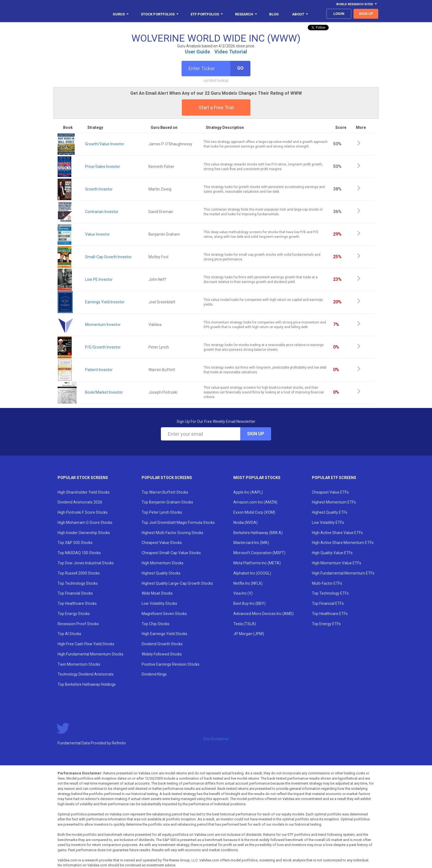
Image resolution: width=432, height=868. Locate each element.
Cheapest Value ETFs (330, 492)
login (339, 14)
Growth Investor (99, 189)
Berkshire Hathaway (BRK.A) (258, 533)
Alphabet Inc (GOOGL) (252, 573)
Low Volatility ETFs (328, 523)
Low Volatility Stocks (159, 603)
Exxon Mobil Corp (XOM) (254, 512)
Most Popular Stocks (257, 478)
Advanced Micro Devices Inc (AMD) (264, 614)
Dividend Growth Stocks (162, 644)
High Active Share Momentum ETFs (343, 543)
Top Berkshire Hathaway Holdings (87, 684)
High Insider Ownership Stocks (84, 533)
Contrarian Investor (102, 212)
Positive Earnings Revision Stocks (171, 664)
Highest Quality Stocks (161, 573)
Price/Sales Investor (103, 167)
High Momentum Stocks (163, 563)
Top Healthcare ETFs (330, 614)
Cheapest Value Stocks (162, 543)
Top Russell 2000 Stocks (79, 573)
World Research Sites (357, 4)
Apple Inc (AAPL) (248, 492)
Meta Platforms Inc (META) (257, 563)
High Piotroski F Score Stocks (83, 512)
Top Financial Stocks (75, 593)
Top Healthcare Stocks (77, 603)
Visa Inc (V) (243, 593)
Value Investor (98, 234)
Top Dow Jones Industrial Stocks (86, 563)
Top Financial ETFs (328, 603)
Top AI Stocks (69, 634)
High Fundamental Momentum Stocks (91, 654)
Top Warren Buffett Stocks (165, 492)
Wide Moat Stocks (157, 593)
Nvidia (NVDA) (245, 523)
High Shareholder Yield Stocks (84, 492)
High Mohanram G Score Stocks (85, 523)
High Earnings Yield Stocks (164, 634)
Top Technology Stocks (78, 583)
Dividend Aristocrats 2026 (80, 502)
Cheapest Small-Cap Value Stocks (171, 553)
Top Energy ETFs (326, 624)
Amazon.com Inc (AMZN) (255, 502)
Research (246, 14)
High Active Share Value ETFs (337, 533)
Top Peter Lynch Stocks (162, 512)
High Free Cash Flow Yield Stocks (86, 644)
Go (240, 68)
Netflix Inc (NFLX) (248, 583)
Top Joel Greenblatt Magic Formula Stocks (178, 523)
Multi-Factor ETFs (327, 583)
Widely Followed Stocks (162, 654)
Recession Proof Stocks (78, 624)
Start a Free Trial (216, 108)
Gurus (121, 14)
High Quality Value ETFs (332, 553)
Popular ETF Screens (334, 478)
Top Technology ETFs (330, 593)
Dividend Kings (154, 674)
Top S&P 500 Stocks (75, 543)
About (300, 14)
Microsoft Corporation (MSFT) (259, 553)
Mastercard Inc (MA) (251, 543)
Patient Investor (99, 370)
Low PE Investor (99, 279)
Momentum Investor (103, 325)
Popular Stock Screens (83, 478)
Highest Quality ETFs (330, 512)
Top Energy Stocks (74, 614)
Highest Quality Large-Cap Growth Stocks (177, 583)
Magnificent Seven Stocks (164, 614)
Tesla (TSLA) (245, 624)
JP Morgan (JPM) (249, 634)
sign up (366, 14)
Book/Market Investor (104, 392)
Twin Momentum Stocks (79, 664)
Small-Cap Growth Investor (108, 257)
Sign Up (256, 434)
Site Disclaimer (216, 739)
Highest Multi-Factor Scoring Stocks (172, 533)
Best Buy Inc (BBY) (249, 603)
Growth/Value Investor (105, 144)
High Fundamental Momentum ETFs (343, 573)
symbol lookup (216, 80)
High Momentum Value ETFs (337, 563)
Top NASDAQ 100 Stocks (79, 553)
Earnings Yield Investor (105, 302)
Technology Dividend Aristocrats (86, 674)
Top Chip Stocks (156, 624)
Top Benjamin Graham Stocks (167, 502)
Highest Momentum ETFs (334, 502)
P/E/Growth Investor (103, 347)
